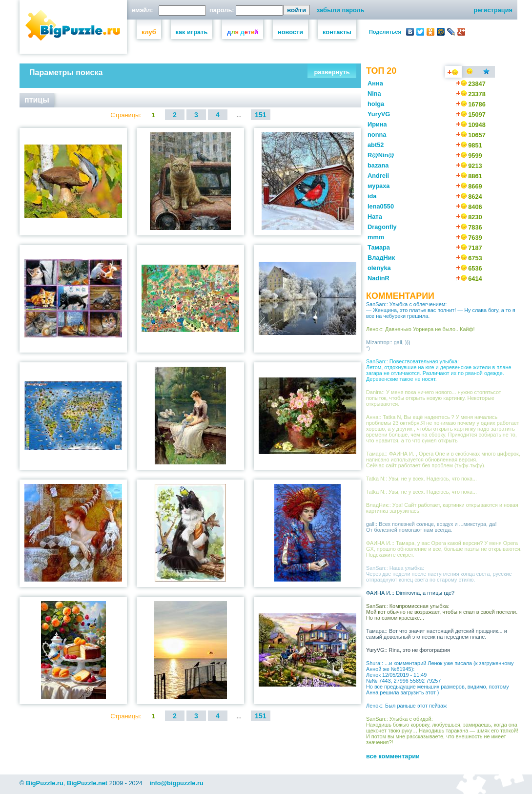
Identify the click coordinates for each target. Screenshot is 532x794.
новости (290, 32)
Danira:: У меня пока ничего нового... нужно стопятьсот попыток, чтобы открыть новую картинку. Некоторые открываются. (434, 398)
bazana (378, 165)
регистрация (493, 10)
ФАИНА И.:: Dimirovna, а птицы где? (410, 593)
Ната (375, 217)
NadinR (379, 278)
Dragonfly (382, 227)
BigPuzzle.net (87, 783)
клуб (149, 32)
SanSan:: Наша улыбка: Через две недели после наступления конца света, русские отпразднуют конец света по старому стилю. (439, 574)
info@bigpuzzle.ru (176, 783)
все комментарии (393, 756)
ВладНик (381, 258)
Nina (374, 94)
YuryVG (379, 114)
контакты (337, 32)
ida (372, 196)
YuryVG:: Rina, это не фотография (408, 650)
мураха (379, 186)
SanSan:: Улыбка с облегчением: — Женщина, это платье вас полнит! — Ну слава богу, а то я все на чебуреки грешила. (441, 310)
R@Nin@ (381, 155)
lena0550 (381, 206)
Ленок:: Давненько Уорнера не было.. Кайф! (420, 329)
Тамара (379, 247)
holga (376, 104)
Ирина (377, 124)
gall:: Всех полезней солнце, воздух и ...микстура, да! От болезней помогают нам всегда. (431, 527)
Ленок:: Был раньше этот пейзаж (406, 706)
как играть (192, 32)
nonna (377, 135)
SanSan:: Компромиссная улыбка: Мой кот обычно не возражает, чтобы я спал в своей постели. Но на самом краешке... (442, 612)
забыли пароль (341, 10)
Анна (375, 83)
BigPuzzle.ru (45, 783)
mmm (376, 237)
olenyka (379, 268)
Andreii (378, 176)
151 (261, 115)
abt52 (376, 145)
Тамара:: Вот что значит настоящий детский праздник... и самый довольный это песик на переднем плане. (437, 634)
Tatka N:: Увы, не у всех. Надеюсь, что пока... (421, 479)
